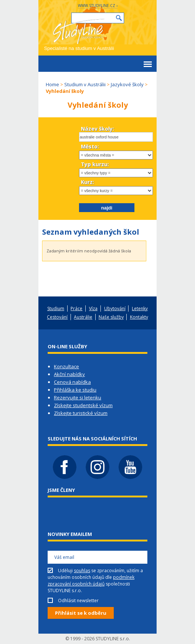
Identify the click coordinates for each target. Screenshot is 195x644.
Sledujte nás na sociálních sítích (92, 439)
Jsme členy (61, 490)
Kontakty (139, 317)
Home (52, 84)
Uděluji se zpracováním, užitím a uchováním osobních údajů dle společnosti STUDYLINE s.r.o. (95, 581)
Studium (56, 308)
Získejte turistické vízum (81, 413)
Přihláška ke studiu (75, 390)
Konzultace (66, 366)
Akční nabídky (69, 374)
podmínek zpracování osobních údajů (91, 581)
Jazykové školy (127, 84)
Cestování (57, 317)
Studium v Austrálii (85, 84)
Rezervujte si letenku (78, 398)
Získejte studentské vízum (83, 405)
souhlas (82, 571)
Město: (90, 146)
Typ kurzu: (95, 164)
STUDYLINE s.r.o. (113, 639)
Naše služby (111, 317)
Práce (76, 308)
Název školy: (97, 129)
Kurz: (88, 182)
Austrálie (83, 317)
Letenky (140, 308)
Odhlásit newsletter (78, 601)
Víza (93, 308)
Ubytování (115, 308)
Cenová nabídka (72, 382)
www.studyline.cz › (98, 6)
